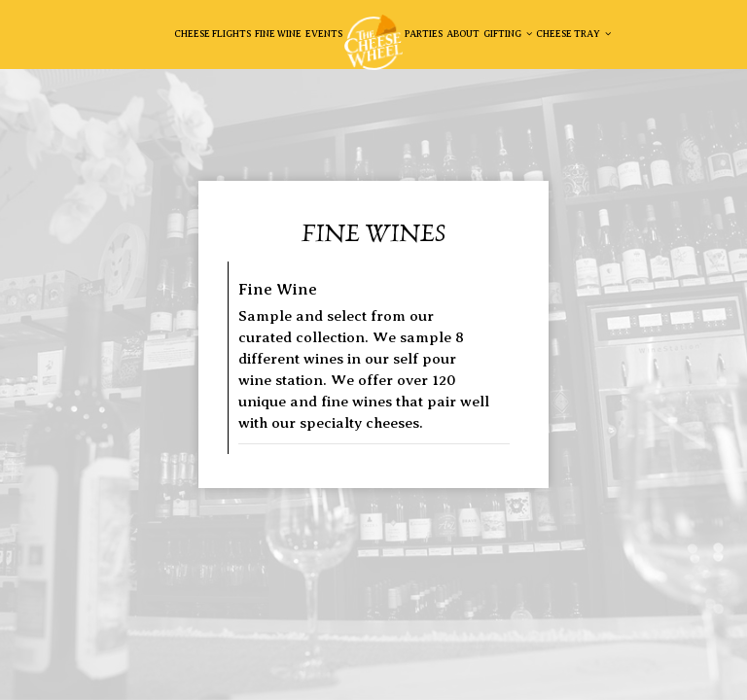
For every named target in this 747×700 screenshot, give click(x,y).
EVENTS (324, 34)
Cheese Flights (213, 34)
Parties (424, 34)
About (463, 34)
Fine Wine (278, 34)
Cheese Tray (573, 34)
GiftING (508, 34)
